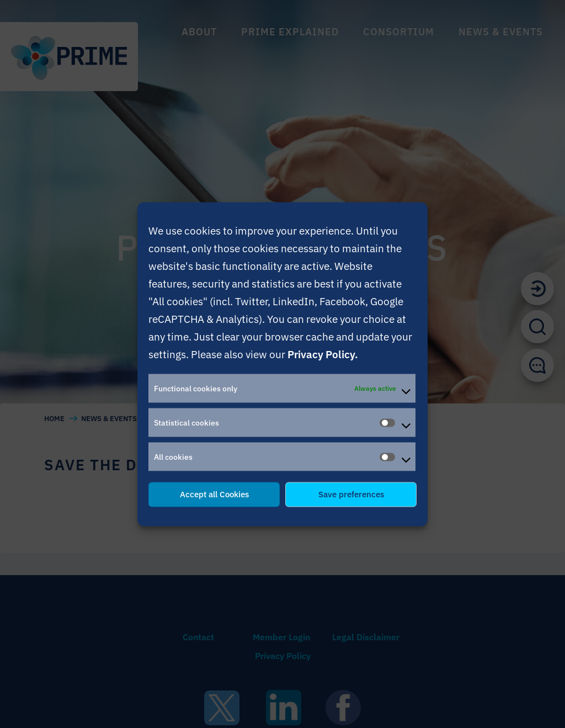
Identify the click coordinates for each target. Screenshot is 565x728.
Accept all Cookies (214, 494)
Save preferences (351, 494)
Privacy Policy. (323, 354)
